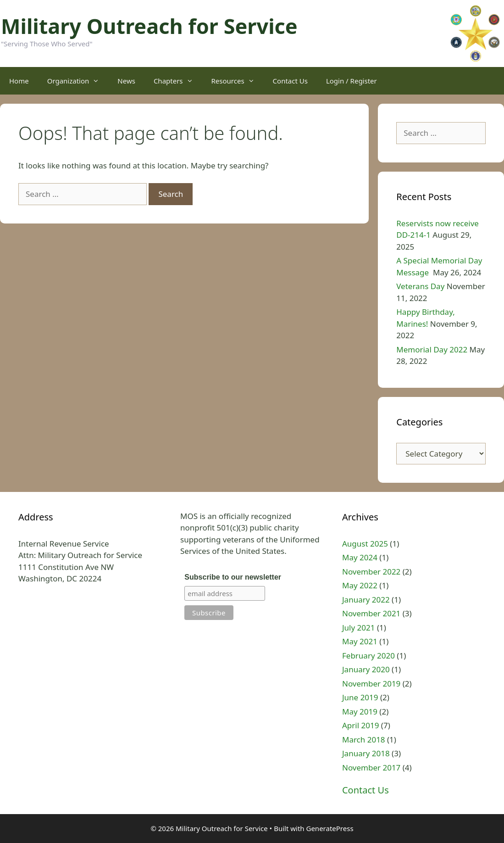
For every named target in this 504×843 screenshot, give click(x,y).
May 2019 (360, 712)
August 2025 (365, 544)
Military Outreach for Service (149, 26)
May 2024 (360, 557)
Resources (238, 81)
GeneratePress (330, 828)
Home (19, 81)
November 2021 (371, 613)
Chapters (178, 81)
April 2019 (360, 725)
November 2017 (371, 768)
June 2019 (360, 697)
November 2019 (371, 684)
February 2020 (368, 656)
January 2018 (366, 753)
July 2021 (359, 628)
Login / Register (352, 81)
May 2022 (360, 585)
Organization (78, 81)
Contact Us (290, 81)
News (126, 81)
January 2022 (366, 600)
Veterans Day (420, 286)
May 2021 (360, 641)
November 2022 (371, 572)
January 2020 (366, 669)
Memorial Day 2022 (432, 349)
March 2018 (364, 740)
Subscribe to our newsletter (233, 577)
